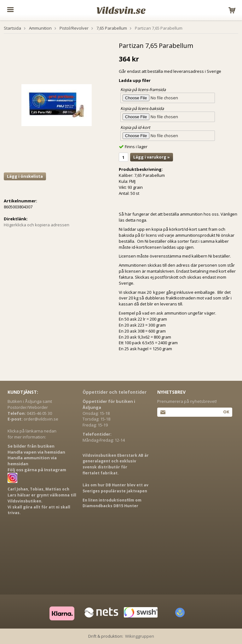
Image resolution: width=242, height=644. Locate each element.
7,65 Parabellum (112, 28)
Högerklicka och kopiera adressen (37, 225)
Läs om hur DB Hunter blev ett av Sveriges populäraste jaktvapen (115, 488)
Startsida (12, 28)
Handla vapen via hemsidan (36, 452)
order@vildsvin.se (41, 419)
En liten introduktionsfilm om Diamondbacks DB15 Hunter (112, 503)
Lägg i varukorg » (152, 157)
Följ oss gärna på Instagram (37, 470)
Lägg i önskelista (25, 176)
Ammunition (40, 28)
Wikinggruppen (140, 636)
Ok (226, 412)
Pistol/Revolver (74, 28)
